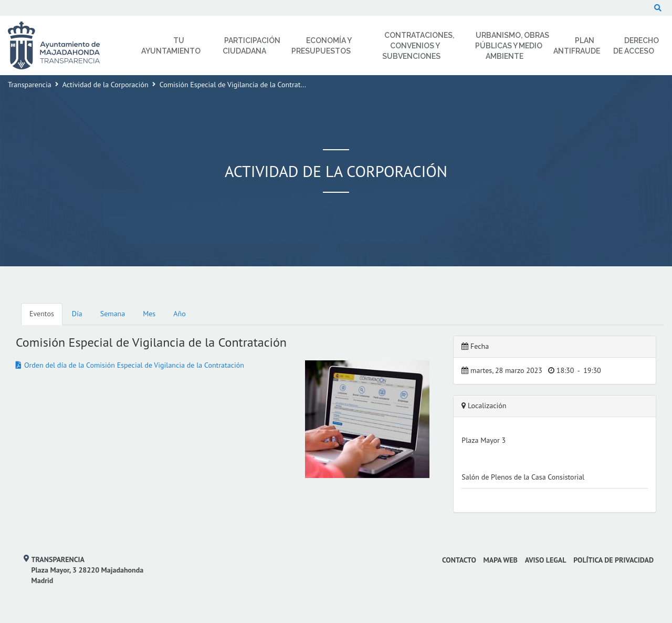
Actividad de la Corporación (106, 85)
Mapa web (501, 560)
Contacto (459, 560)
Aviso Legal (546, 560)
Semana (113, 314)
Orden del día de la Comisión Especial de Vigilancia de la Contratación (134, 365)
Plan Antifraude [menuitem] (577, 46)
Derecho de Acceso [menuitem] (636, 46)
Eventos (42, 314)
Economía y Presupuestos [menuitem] (322, 46)
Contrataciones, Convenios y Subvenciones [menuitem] (418, 46)
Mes (149, 314)
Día (77, 314)
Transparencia (30, 85)
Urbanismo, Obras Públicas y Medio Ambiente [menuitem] (512, 46)
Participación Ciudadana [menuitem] (251, 46)
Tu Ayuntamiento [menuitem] (171, 46)
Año (179, 314)
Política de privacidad (613, 560)
